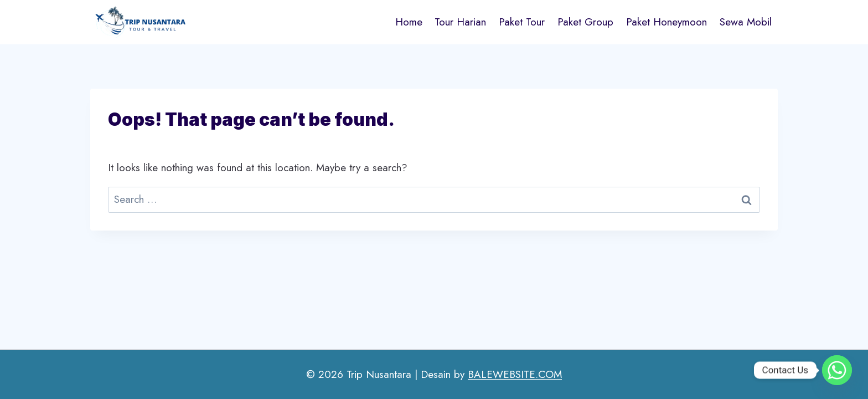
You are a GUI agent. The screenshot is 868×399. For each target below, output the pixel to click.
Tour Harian (460, 22)
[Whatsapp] (837, 370)
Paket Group (585, 22)
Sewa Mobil (746, 22)
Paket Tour (522, 22)
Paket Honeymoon (666, 22)
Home (409, 22)
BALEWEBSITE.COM (515, 374)
